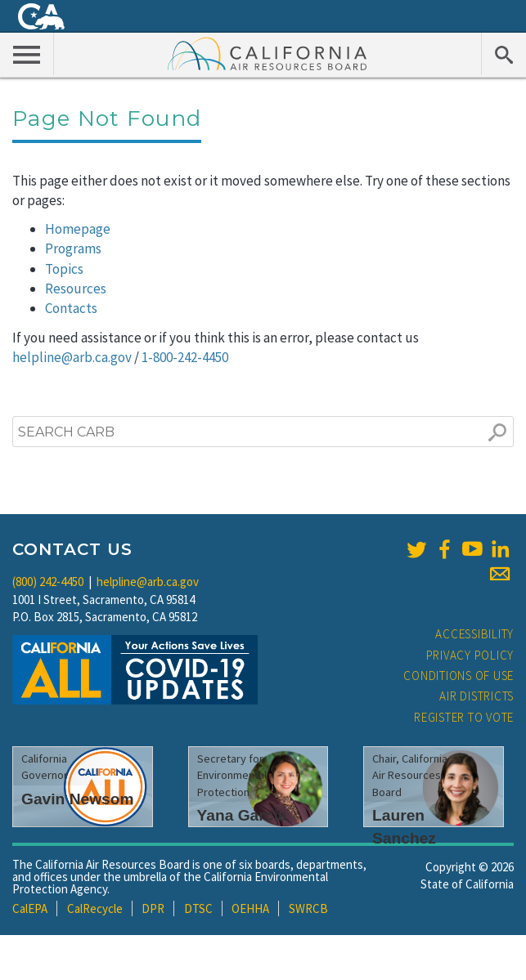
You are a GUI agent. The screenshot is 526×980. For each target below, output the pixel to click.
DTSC (198, 908)
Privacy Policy (470, 655)
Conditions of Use (459, 676)
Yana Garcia (242, 815)
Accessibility (474, 634)
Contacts (71, 308)
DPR (153, 908)
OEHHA (250, 908)
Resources (76, 289)
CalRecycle (95, 908)
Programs (73, 248)
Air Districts (477, 696)
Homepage (78, 229)
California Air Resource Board (267, 53)
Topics (64, 269)
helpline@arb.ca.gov (72, 357)
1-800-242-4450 (185, 357)
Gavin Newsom (78, 799)
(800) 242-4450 (48, 582)
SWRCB (308, 908)
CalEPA (30, 908)
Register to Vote (464, 717)
